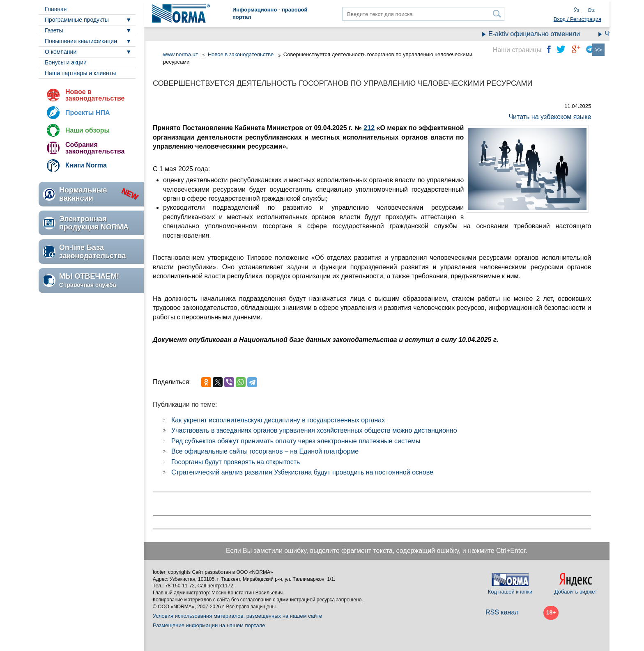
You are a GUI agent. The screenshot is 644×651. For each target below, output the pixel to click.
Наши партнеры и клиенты (80, 73)
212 (369, 128)
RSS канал (502, 612)
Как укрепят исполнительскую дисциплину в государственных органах (278, 420)
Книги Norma (86, 165)
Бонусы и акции (66, 62)
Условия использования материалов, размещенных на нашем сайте (237, 616)
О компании (61, 52)
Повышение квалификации (81, 41)
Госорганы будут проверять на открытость (236, 462)
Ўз (576, 10)
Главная (56, 9)
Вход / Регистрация (577, 19)
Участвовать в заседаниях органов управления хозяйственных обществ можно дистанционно (314, 430)
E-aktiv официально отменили (539, 34)
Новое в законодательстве (95, 95)
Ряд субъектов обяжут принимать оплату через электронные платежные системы (296, 441)
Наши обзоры (87, 130)
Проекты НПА (88, 113)
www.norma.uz (181, 54)
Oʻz (591, 10)
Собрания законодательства (95, 148)
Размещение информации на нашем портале (209, 625)
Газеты (54, 30)
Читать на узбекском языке (550, 117)
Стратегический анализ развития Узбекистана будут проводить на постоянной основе (302, 472)
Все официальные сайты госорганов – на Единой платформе (265, 451)
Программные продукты (77, 20)
